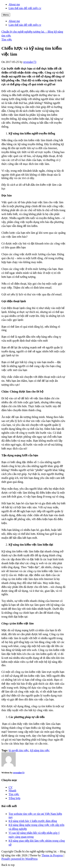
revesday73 (30, 62)
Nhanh (12, 790)
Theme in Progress (52, 855)
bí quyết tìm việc (19, 750)
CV (11, 787)
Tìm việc (7, 40)
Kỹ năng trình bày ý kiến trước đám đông (33, 821)
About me (14, 4)
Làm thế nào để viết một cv (25, 8)
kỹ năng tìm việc (40, 750)
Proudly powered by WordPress (19, 859)
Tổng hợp (14, 798)
